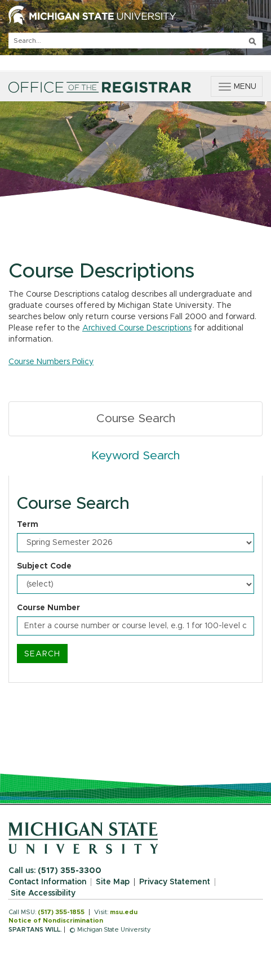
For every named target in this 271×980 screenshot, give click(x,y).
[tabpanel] (135, 579)
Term (28, 525)
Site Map (113, 882)
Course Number (48, 608)
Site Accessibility (43, 893)
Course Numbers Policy (51, 362)
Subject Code (44, 566)
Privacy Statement (175, 882)
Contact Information (47, 882)
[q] (135, 41)
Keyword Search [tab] (135, 456)
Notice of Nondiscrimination (56, 921)
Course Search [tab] (136, 419)
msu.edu (124, 912)
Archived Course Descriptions (137, 328)
